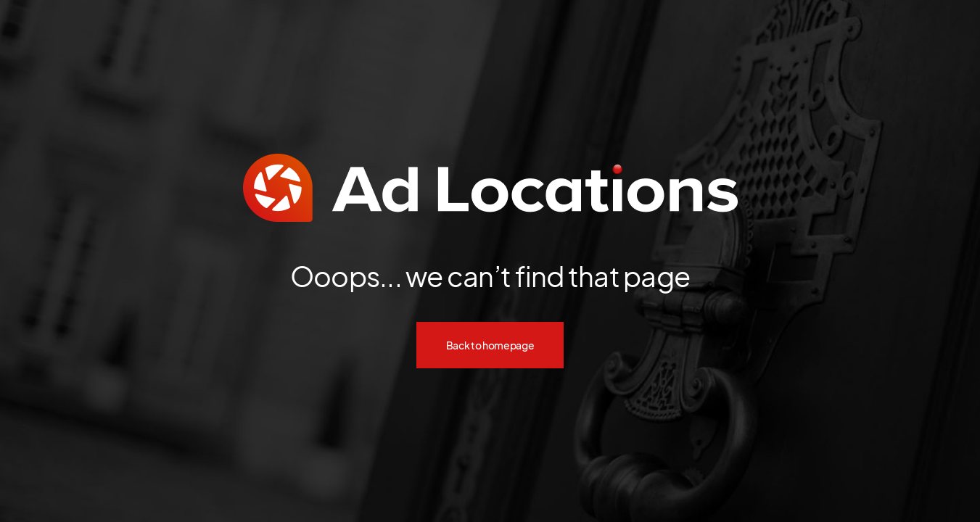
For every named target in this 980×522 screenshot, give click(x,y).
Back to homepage (490, 345)
